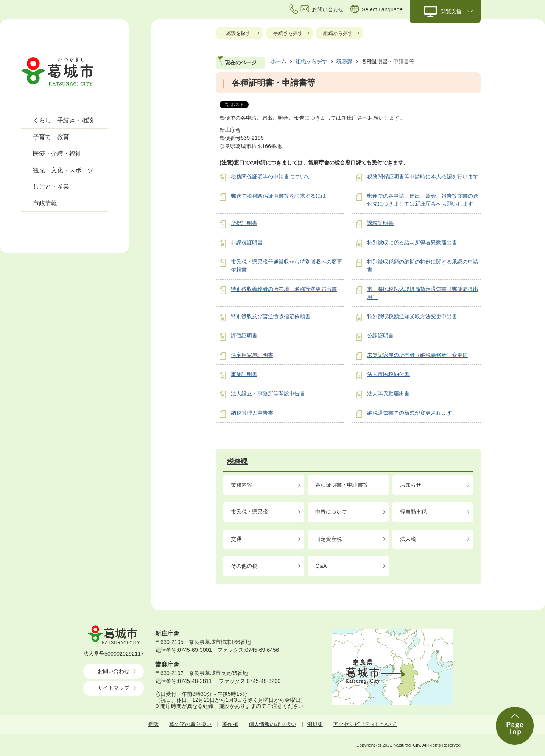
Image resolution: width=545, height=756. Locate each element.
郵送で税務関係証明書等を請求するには (279, 196)
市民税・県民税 (249, 512)
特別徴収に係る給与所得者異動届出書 (412, 242)
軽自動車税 (413, 512)
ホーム (279, 61)
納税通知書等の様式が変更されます (410, 413)
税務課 (344, 61)
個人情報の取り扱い (272, 724)
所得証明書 (244, 223)
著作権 (230, 724)
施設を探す (238, 33)
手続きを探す (288, 33)
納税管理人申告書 (252, 413)
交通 (236, 539)
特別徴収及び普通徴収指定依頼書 (271, 316)
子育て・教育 (51, 137)
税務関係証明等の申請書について (271, 177)
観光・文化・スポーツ (63, 170)
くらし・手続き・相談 (63, 120)
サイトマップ (114, 688)
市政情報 (45, 203)
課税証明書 (380, 223)
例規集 (315, 724)
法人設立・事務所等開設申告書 (268, 394)
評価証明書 (244, 336)
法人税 (408, 539)
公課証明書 (380, 336)
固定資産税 (329, 539)
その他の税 (244, 566)
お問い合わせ (114, 671)
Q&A (321, 566)
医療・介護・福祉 (57, 154)
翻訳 (154, 724)
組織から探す (338, 33)
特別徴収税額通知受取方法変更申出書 (412, 316)
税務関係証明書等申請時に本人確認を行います (423, 177)
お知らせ (411, 485)
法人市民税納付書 (388, 374)
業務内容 (241, 485)
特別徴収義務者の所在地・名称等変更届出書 (284, 289)
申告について (331, 512)
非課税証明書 (247, 242)
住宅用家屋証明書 (252, 355)
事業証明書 (244, 374)
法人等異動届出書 (388, 394)
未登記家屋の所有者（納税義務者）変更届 (417, 355)
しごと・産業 (51, 187)
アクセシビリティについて (365, 724)
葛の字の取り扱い (190, 724)
